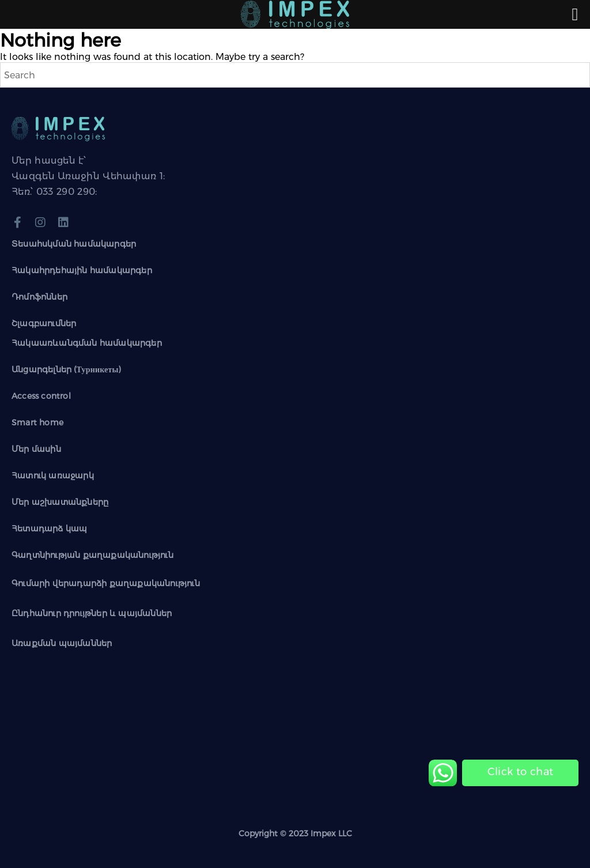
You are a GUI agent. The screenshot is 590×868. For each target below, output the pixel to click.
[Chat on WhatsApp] (520, 772)
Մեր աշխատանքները (60, 502)
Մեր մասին (36, 449)
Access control (41, 396)
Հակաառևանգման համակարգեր (87, 343)
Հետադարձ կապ (49, 529)
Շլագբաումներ (44, 323)
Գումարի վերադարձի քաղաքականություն (106, 583)
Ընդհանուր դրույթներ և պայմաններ (92, 613)
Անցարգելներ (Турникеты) (66, 369)
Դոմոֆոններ (39, 297)
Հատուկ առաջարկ (53, 475)
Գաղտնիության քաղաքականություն (92, 555)
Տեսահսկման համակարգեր (74, 244)
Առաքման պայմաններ (62, 643)
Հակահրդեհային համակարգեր (82, 270)
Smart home (37, 422)
